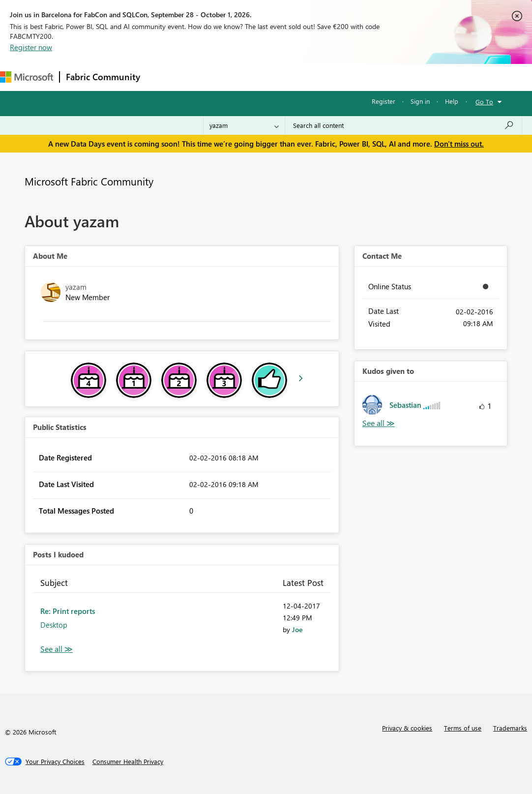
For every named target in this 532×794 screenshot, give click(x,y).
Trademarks (510, 728)
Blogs (334, 77)
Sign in (420, 101)
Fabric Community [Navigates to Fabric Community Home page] (103, 77)
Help (452, 101)
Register (384, 101)
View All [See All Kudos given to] (379, 423)
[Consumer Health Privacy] (128, 762)
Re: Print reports (68, 611)
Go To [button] (484, 102)
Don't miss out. (459, 144)
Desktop (54, 625)
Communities (290, 77)
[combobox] (403, 125)
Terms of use (463, 728)
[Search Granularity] (244, 125)
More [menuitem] (367, 77)
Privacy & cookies (407, 728)
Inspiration (206, 77)
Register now (31, 47)
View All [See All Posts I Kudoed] (57, 649)
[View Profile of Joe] (297, 629)
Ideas (246, 77)
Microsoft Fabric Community (89, 181)
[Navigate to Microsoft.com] (27, 77)
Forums (163, 77)
